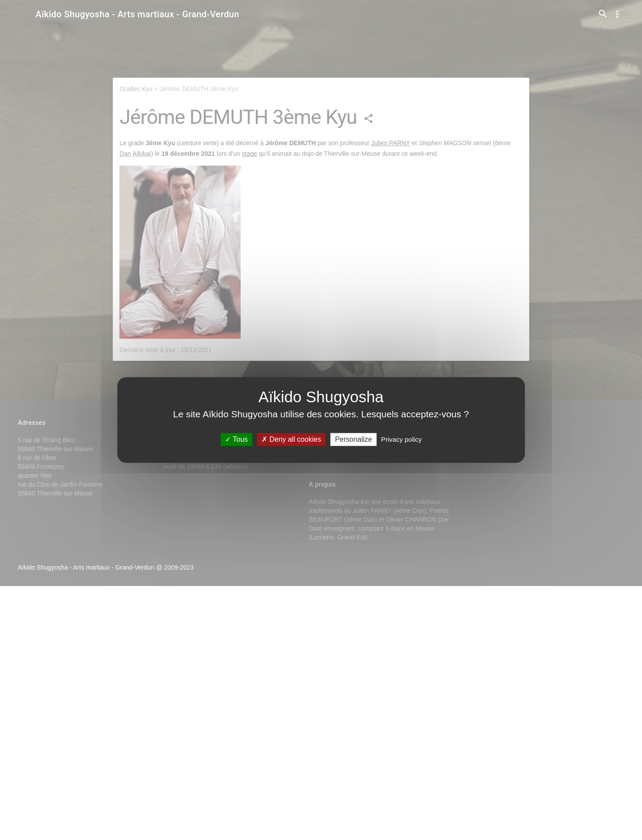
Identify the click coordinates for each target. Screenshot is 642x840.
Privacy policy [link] (401, 439)
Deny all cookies (291, 439)
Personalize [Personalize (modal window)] (353, 439)
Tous (236, 439)
